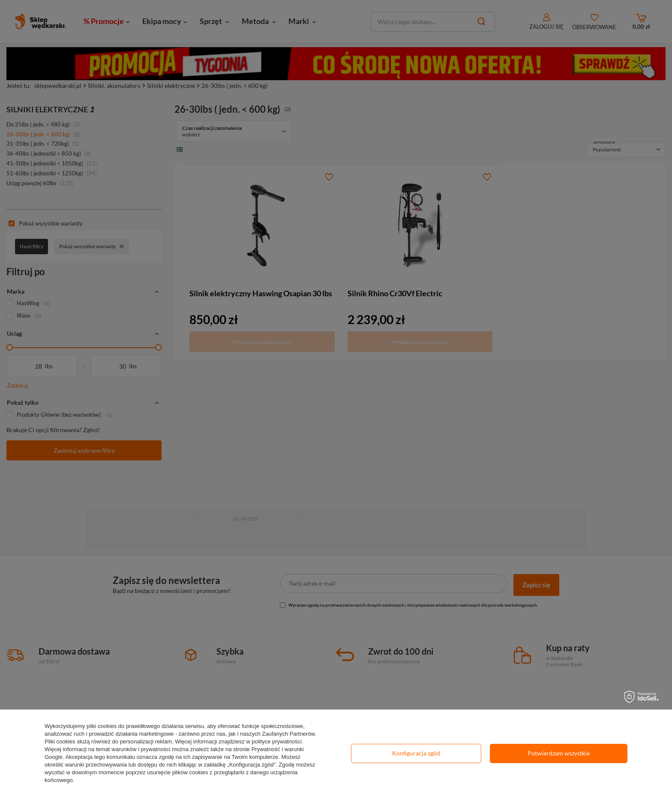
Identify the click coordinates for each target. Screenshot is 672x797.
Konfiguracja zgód (416, 753)
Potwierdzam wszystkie (559, 753)
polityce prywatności (276, 741)
